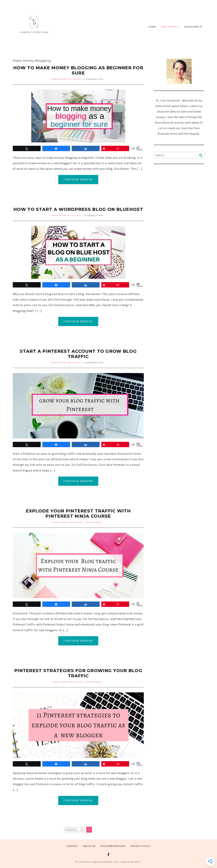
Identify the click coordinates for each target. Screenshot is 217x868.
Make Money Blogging (67, 79)
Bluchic (136, 862)
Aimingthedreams (102, 862)
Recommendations (113, 846)
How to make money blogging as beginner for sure (78, 70)
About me (89, 846)
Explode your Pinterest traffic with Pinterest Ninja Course (78, 513)
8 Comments (94, 682)
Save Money (192, 27)
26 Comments (94, 522)
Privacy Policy (140, 846)
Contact (72, 846)
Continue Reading (78, 179)
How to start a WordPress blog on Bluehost (78, 209)
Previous (71, 830)
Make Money (169, 27)
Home (152, 27)
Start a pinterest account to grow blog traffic (78, 354)
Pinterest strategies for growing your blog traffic (78, 673)
